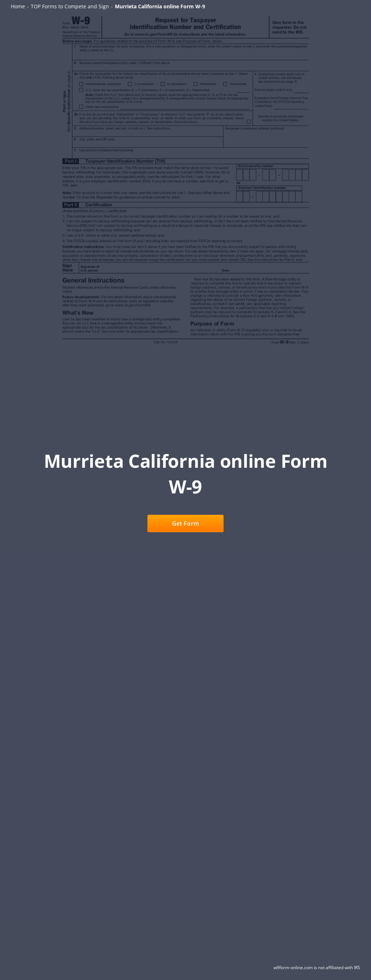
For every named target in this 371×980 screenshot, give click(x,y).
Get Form (185, 523)
